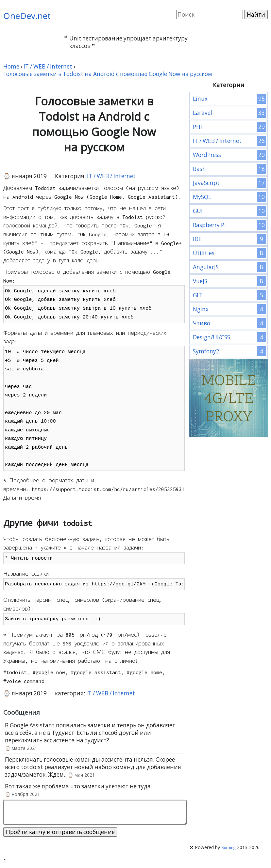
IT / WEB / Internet (111, 176)
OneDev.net (27, 16)
